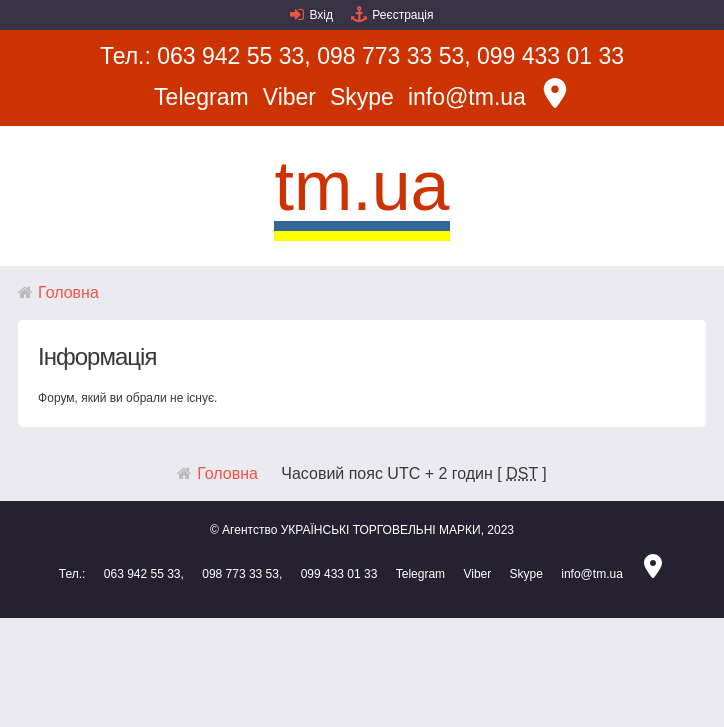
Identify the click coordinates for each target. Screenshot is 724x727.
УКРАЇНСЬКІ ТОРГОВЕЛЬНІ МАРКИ (381, 530)
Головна (68, 292)
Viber (289, 97)
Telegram (201, 97)
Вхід (321, 15)
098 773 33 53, (393, 56)
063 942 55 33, (233, 56)
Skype (362, 97)
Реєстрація (402, 15)
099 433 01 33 (550, 56)
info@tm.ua (467, 97)
